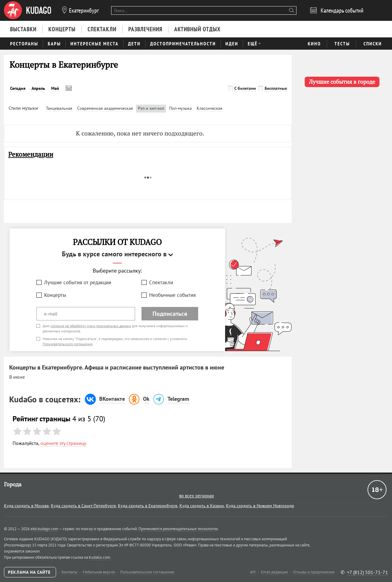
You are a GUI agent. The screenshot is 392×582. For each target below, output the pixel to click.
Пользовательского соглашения (68, 344)
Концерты (55, 295)
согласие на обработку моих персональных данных (91, 326)
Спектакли (161, 282)
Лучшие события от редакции (78, 282)
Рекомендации (31, 154)
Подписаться (170, 314)
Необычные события (172, 295)
